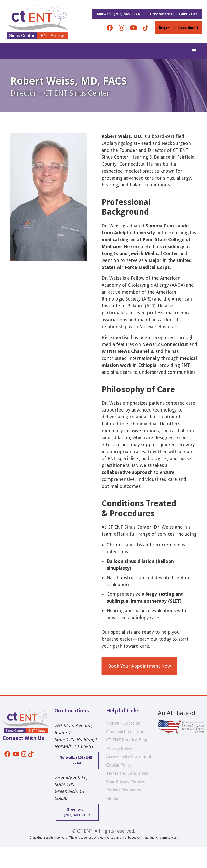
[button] (194, 51)
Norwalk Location (123, 723)
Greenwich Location (125, 732)
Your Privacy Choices (126, 782)
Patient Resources (124, 790)
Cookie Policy (119, 765)
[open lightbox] (49, 404)
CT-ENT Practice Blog (127, 740)
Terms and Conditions (127, 773)
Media (112, 798)
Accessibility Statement (129, 757)
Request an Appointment (178, 28)
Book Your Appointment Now (141, 666)
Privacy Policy (119, 748)
